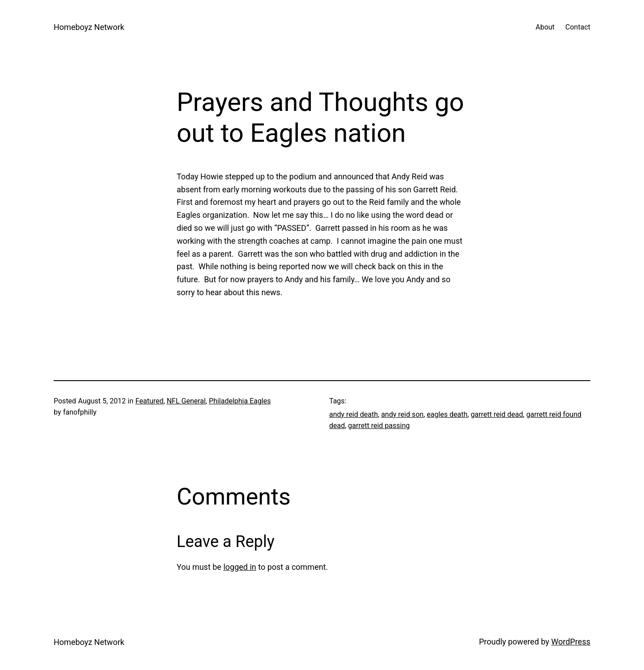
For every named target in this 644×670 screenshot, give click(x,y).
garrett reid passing (379, 426)
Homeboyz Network (89, 27)
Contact (578, 27)
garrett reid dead (497, 414)
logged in (239, 567)
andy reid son (402, 414)
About (545, 27)
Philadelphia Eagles (240, 401)
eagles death (447, 414)
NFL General (186, 401)
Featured (150, 401)
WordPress (571, 642)
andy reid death (354, 414)
